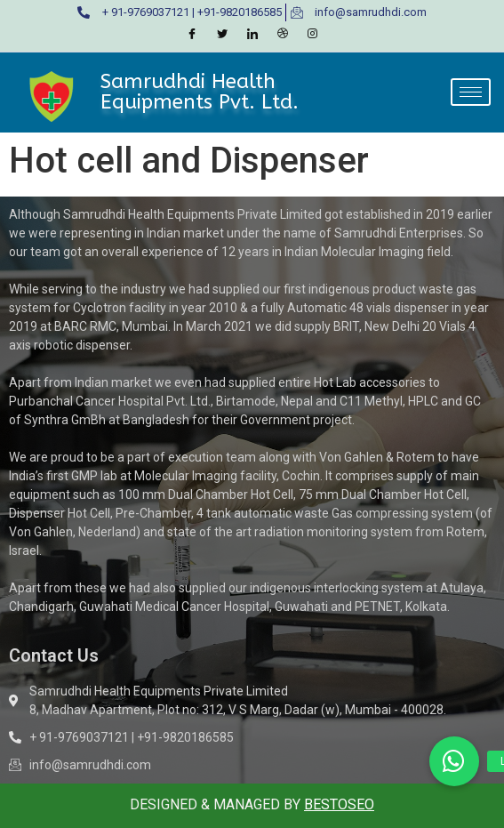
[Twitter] (222, 35)
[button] (454, 761)
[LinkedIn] (252, 35)
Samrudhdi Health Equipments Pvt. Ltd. (200, 91)
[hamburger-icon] (471, 92)
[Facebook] (192, 35)
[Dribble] (283, 35)
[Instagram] (313, 35)
